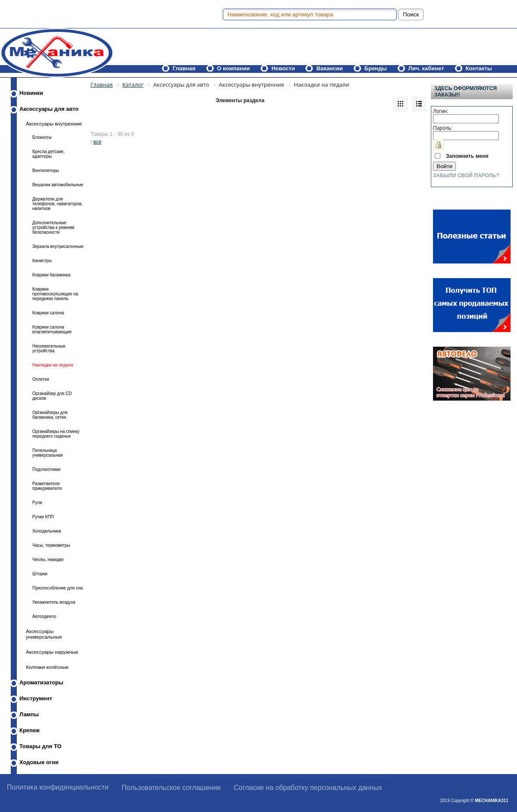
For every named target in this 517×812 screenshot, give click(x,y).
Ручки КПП (43, 517)
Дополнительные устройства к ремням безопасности (53, 227)
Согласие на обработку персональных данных (308, 788)
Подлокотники (46, 469)
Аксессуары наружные (52, 652)
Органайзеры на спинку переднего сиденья (56, 434)
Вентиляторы (46, 171)
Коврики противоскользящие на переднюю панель (55, 294)
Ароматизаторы (41, 682)
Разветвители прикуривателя (47, 486)
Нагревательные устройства (49, 348)
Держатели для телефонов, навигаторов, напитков (58, 204)
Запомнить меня (467, 156)
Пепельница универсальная (48, 453)
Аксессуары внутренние (54, 124)
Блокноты (42, 137)
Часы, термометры (51, 545)
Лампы (29, 714)
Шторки (40, 574)
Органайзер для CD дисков (52, 396)
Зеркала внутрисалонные (58, 246)
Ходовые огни (39, 762)
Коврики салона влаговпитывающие (52, 329)
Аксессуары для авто (49, 109)
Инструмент (36, 698)
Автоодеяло (44, 616)
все (97, 142)
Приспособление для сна (58, 588)
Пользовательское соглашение (171, 788)
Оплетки (41, 379)
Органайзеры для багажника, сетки (50, 415)
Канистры (42, 261)
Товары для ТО (40, 746)
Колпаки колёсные (47, 667)
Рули (37, 503)
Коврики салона (48, 313)
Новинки (31, 93)
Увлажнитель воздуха (54, 602)
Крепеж (30, 730)
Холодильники (47, 531)
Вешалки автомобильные (58, 185)
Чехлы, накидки (48, 560)
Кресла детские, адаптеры (48, 154)
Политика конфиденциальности (58, 787)
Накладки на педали (53, 365)
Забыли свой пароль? (466, 176)
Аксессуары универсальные (44, 634)
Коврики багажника (51, 275)
